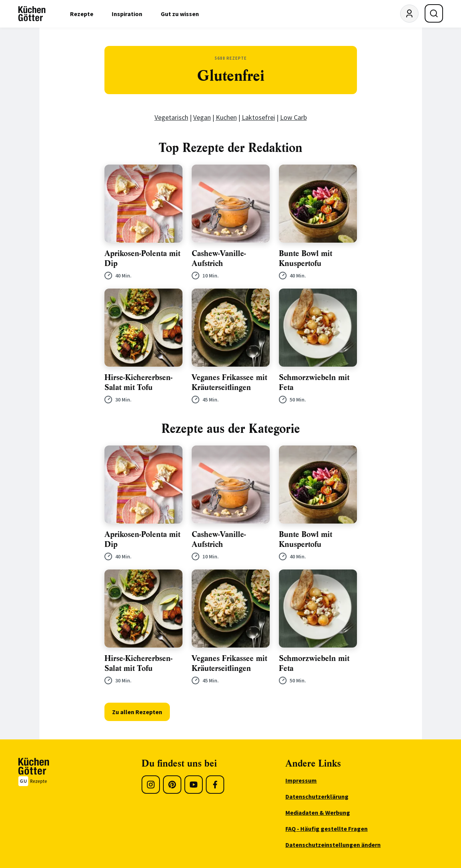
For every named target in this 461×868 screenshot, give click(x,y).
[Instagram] (151, 785)
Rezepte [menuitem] (82, 14)
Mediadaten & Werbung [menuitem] (318, 813)
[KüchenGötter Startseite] (32, 14)
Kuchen (226, 117)
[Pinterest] (172, 785)
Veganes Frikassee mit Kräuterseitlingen (229, 383)
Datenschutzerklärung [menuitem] (317, 796)
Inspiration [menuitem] (127, 14)
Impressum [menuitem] (301, 780)
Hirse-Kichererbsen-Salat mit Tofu (138, 383)
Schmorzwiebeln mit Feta (314, 383)
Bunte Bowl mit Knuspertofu (305, 259)
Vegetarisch (171, 117)
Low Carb (293, 117)
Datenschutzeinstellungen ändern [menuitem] (333, 845)
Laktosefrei (258, 117)
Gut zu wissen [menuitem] (180, 14)
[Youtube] (194, 785)
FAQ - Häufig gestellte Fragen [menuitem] (327, 829)
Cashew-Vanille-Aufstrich (219, 259)
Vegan (202, 117)
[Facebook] (215, 785)
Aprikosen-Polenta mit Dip (142, 259)
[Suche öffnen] (434, 13)
